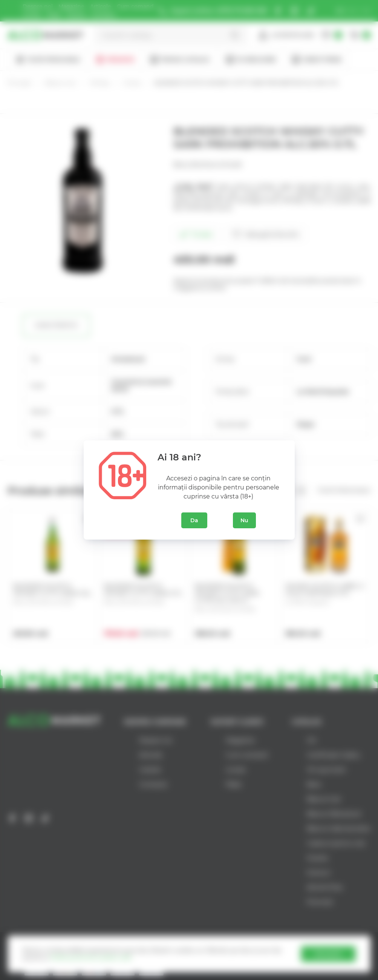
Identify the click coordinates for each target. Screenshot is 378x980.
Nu (244, 520)
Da (194, 520)
